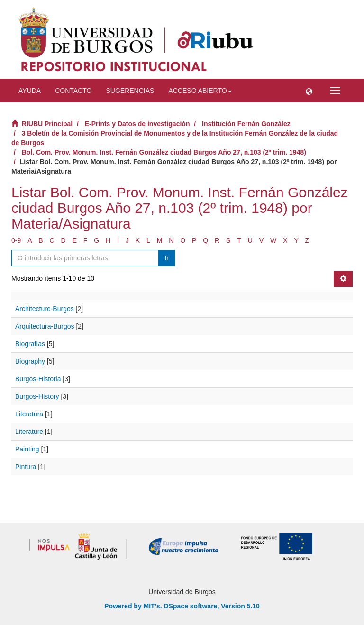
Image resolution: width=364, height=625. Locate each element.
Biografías (30, 344)
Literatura (29, 414)
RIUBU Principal (47, 124)
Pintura (26, 467)
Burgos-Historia (38, 379)
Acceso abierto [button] (200, 91)
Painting (27, 449)
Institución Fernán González (246, 124)
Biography (30, 361)
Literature (29, 432)
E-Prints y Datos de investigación (137, 124)
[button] (309, 91)
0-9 (16, 240)
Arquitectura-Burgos (45, 326)
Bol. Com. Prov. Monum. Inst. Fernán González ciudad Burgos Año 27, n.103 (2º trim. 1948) (164, 152)
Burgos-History (37, 396)
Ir (167, 258)
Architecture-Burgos (45, 309)
